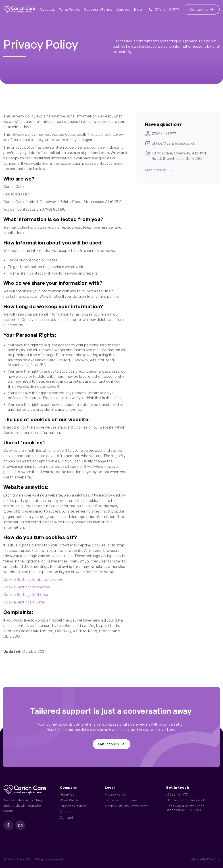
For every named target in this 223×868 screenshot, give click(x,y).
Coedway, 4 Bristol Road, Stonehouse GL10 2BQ (186, 808)
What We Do (70, 9)
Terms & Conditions (121, 800)
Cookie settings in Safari (25, 603)
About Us (47, 9)
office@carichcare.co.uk (173, 145)
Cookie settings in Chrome (27, 588)
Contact (67, 818)
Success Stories (98, 9)
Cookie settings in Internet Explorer (34, 580)
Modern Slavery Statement (126, 806)
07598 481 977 (164, 9)
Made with (199, 859)
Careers (123, 9)
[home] (19, 9)
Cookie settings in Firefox (26, 595)
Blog (138, 9)
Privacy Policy (115, 794)
